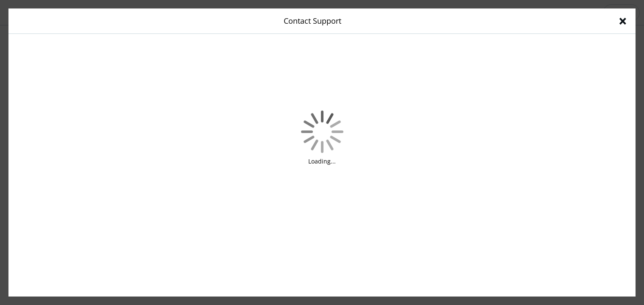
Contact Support (312, 21)
